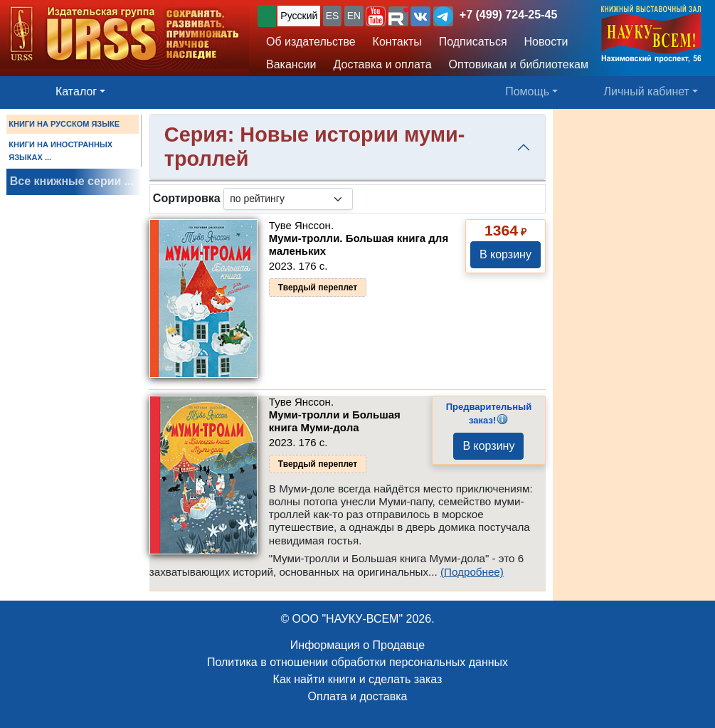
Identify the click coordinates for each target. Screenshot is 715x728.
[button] (376, 16)
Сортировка (187, 198)
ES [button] (333, 16)
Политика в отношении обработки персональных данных (357, 662)
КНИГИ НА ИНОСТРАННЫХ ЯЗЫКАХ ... (60, 151)
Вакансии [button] (291, 64)
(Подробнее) (472, 572)
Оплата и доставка (358, 696)
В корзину (505, 254)
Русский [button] (299, 16)
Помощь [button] (527, 91)
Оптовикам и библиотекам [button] (519, 64)
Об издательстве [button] (311, 42)
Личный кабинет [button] (647, 91)
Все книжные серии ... (72, 181)
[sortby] (288, 199)
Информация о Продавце (357, 645)
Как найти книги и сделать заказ (358, 679)
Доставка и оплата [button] (383, 64)
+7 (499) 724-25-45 (508, 15)
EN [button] (354, 16)
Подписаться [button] (473, 42)
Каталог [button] (76, 91)
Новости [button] (546, 42)
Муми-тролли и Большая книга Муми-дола (335, 421)
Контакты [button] (397, 42)
